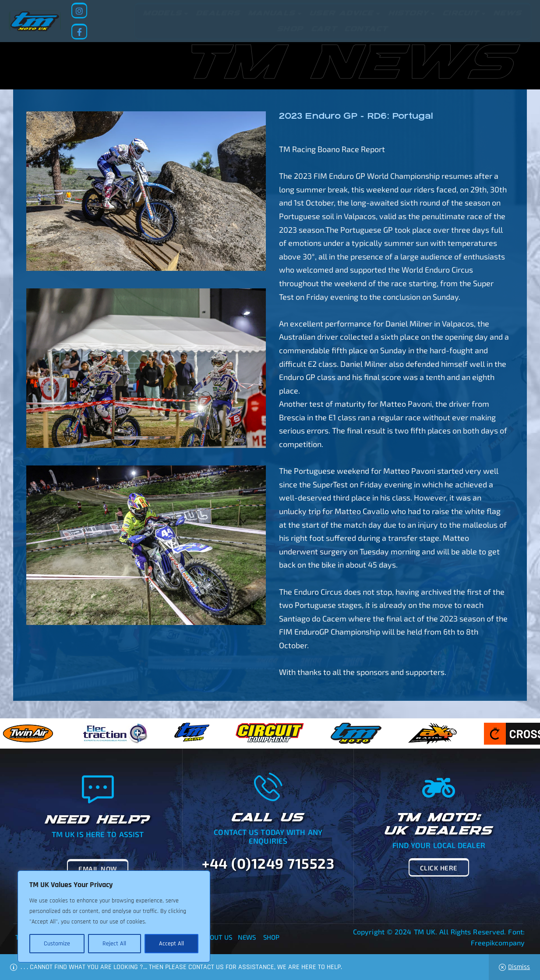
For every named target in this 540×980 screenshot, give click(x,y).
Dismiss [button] (519, 967)
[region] (114, 916)
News (247, 937)
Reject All (114, 944)
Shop (271, 937)
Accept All (171, 944)
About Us (217, 937)
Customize (57, 944)
